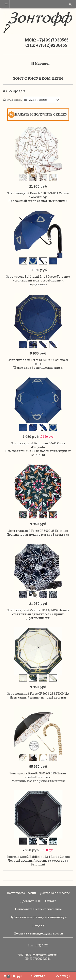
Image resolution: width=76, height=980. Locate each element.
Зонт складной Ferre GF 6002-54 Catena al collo (38, 362)
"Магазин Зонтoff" (45, 955)
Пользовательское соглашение (38, 909)
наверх (63, 976)
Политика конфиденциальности (38, 933)
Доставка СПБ (31, 901)
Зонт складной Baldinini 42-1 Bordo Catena (38, 857)
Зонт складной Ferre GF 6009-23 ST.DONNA (38, 694)
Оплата (50, 901)
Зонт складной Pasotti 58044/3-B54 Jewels (38, 610)
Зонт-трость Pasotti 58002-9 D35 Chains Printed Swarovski (38, 775)
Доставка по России (21, 893)
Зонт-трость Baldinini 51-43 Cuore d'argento (38, 277)
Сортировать (13, 100)
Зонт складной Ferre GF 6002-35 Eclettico (38, 531)
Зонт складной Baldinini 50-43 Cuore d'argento (38, 445)
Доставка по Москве (55, 893)
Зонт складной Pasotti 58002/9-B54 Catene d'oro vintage (38, 195)
